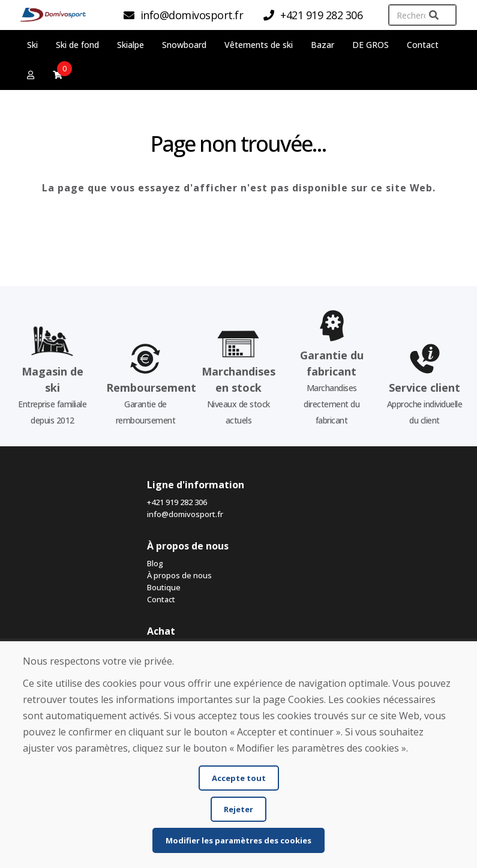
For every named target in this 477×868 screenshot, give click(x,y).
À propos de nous (179, 575)
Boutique (164, 587)
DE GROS (370, 45)
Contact (423, 45)
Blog (155, 563)
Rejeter (238, 809)
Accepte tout (239, 778)
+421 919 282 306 (177, 502)
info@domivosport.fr (185, 514)
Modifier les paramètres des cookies (238, 840)
